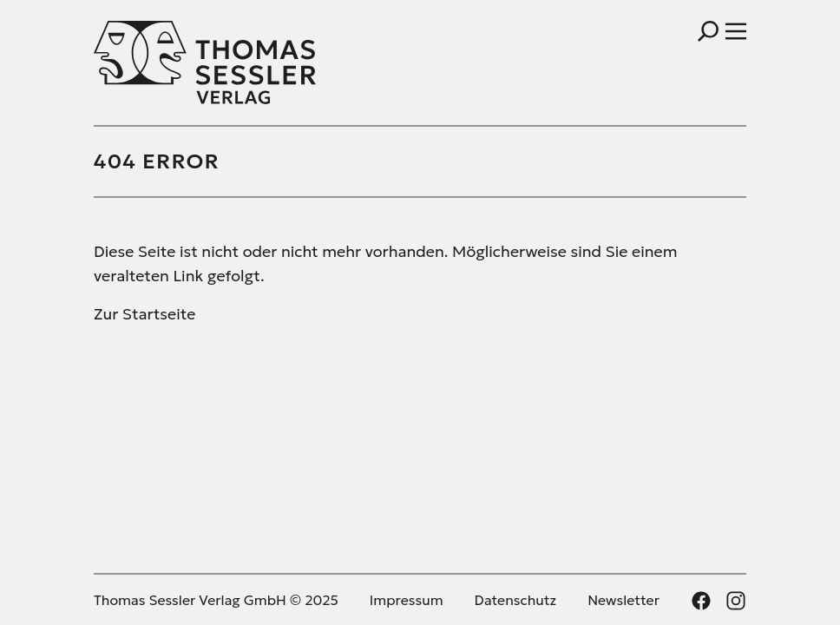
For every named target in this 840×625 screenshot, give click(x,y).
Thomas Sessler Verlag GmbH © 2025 (216, 600)
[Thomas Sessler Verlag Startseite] (257, 62)
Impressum (407, 600)
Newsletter (623, 600)
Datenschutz (516, 600)
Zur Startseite (144, 314)
